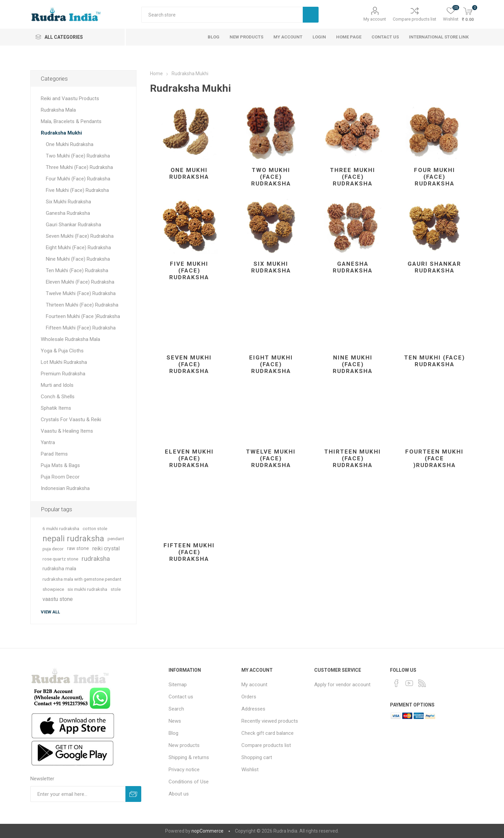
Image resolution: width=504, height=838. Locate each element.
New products (184, 745)
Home (156, 74)
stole (116, 589)
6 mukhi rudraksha (61, 528)
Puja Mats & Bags (60, 465)
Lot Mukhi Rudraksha (64, 362)
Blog (173, 733)
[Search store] (222, 15)
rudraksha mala (59, 569)
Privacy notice (184, 770)
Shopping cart (257, 757)
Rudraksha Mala (58, 110)
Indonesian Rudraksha (65, 488)
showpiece (53, 589)
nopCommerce (207, 831)
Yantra (48, 442)
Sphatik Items (56, 408)
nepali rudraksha (73, 539)
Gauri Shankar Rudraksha (434, 267)
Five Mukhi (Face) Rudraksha (189, 270)
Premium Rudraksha (63, 374)
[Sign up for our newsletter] (78, 794)
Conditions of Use (189, 782)
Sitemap (178, 685)
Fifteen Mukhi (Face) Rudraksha (189, 552)
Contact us (181, 697)
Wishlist (250, 770)
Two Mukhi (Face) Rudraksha (271, 177)
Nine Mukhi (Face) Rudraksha (353, 364)
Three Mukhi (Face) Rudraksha (353, 177)
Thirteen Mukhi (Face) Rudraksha (353, 458)
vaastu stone (58, 599)
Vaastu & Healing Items (67, 431)
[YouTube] (409, 683)
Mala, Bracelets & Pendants (71, 121)
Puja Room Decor (60, 477)
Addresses (253, 709)
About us (179, 794)
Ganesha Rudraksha (353, 267)
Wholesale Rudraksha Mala (70, 339)
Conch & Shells (58, 397)
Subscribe (133, 794)
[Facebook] (396, 683)
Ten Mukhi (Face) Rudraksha (435, 361)
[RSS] (422, 683)
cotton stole (95, 528)
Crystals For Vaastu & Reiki (71, 420)
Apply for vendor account (342, 685)
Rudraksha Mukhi (61, 133)
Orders (249, 697)
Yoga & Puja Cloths (62, 351)
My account (375, 19)
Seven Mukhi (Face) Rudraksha (189, 364)
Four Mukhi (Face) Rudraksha (435, 177)
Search (311, 15)
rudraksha (96, 559)
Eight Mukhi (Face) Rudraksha (271, 364)
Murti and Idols (57, 385)
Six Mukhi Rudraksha (271, 267)
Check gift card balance (268, 733)
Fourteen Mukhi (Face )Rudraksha (434, 458)
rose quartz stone (60, 559)
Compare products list (414, 19)
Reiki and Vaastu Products (70, 98)
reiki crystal (106, 548)
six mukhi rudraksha (87, 589)
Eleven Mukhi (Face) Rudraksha (189, 458)
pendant (116, 539)
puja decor (53, 549)
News (175, 721)
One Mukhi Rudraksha (189, 173)
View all (50, 612)
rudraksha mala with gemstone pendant (82, 579)
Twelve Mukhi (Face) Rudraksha (271, 458)
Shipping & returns (189, 757)
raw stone (78, 548)
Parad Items (54, 454)
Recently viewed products (270, 721)
